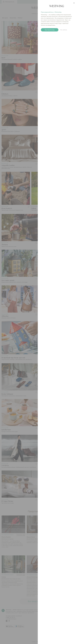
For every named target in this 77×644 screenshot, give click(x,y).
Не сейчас (64, 30)
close (74, 3)
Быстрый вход (50, 30)
